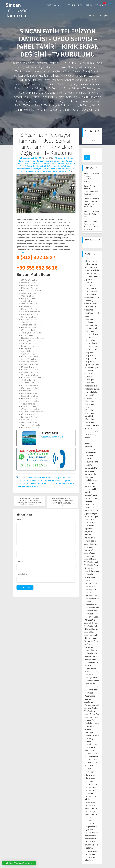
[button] (19, 863)
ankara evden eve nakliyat (91, 761)
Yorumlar (102, 5)
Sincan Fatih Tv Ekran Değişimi (57, 480)
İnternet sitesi (22, 574)
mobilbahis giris (91, 381)
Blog (92, 15)
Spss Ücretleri (90, 518)
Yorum (19, 520)
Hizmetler (69, 5)
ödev (87, 296)
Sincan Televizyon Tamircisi (38, 169)
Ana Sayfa (53, 5)
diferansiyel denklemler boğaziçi (89, 399)
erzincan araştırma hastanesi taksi (91, 843)
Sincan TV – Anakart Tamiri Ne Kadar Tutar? (91, 209)
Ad (18, 548)
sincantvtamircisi (30, 158)
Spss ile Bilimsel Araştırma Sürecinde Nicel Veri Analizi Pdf (91, 642)
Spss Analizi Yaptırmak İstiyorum (89, 524)
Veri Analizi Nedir (91, 557)
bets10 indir (89, 378)
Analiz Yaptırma (91, 539)
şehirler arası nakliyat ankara (91, 335)
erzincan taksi (90, 782)
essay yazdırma (91, 354)
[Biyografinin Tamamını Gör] (64, 437)
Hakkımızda (85, 5)
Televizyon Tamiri (59, 171)
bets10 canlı (89, 372)
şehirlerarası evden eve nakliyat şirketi (91, 776)
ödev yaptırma (91, 256)
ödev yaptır (95, 293)
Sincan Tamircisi (17, 10)
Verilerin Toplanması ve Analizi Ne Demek (92, 591)
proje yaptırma (91, 259)
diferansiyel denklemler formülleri (89, 408)
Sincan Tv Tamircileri (58, 169)
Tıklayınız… (21, 253)
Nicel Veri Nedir (91, 652)
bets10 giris (89, 375)
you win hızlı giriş (92, 363)
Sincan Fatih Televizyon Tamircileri (39, 161)
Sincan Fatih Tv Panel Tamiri (58, 163)
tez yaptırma (90, 262)
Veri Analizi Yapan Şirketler (90, 548)
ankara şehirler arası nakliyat (90, 746)
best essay (89, 345)
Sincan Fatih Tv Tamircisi (47, 166)
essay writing (90, 351)
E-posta (20, 561)
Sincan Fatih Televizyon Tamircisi (30, 480)
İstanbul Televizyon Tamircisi (89, 728)
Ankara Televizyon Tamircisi (90, 451)
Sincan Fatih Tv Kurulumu (35, 163)
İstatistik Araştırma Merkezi (89, 697)
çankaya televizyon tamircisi (89, 439)
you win (96, 360)
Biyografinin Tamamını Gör (52, 437)
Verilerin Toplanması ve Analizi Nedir (91, 600)
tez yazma (89, 302)
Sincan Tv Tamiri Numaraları (40, 171)
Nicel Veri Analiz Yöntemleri (91, 609)
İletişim (103, 15)
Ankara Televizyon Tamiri (31, 477)
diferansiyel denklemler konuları (89, 418)
